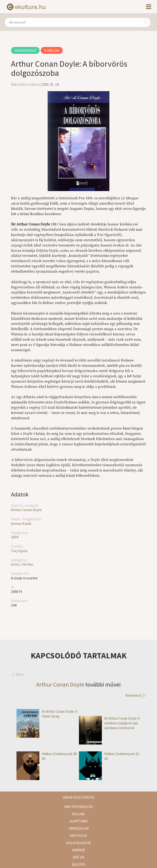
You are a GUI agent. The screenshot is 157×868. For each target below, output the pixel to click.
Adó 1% (79, 857)
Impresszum (79, 828)
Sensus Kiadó (21, 523)
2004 (15, 537)
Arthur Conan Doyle (26, 510)
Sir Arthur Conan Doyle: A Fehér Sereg (47, 714)
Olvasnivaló (25, 50)
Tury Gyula (19, 551)
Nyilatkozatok (78, 843)
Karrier (78, 850)
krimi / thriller (22, 564)
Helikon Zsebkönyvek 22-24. (109, 756)
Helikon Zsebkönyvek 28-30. (47, 756)
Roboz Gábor (28, 84)
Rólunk (78, 814)
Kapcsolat (79, 836)
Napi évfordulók (78, 807)
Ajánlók (52, 50)
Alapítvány (79, 821)
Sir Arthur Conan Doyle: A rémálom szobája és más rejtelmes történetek (109, 723)
